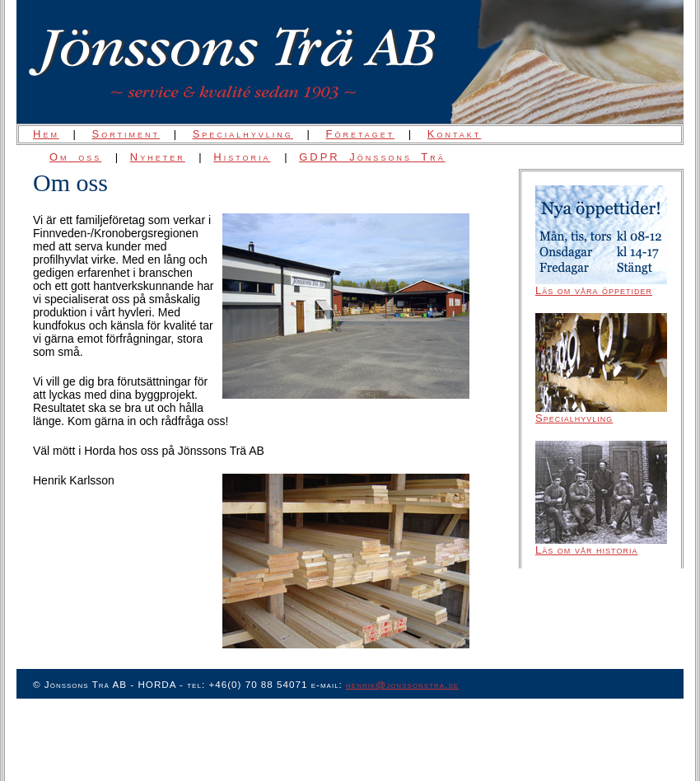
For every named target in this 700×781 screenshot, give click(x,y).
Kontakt (455, 134)
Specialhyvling (243, 134)
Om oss (75, 157)
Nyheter (158, 157)
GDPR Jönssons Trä (372, 157)
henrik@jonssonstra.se (402, 684)
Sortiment (126, 134)
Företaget (360, 134)
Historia (242, 157)
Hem (46, 134)
